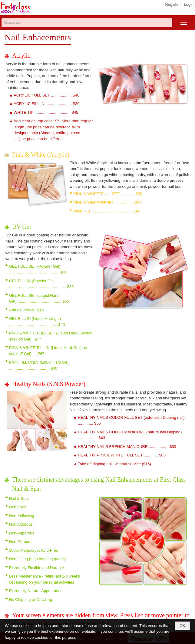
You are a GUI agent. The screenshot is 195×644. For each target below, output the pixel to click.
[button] (184, 23)
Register (172, 4)
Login (189, 4)
